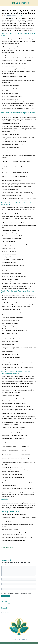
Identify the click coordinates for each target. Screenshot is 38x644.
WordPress (15, 643)
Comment (4, 565)
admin (22, 16)
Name (3, 577)
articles (4, 611)
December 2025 (6, 604)
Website (3, 587)
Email (3, 582)
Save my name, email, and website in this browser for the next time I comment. (16, 593)
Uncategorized (6, 613)
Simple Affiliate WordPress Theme (23, 643)
